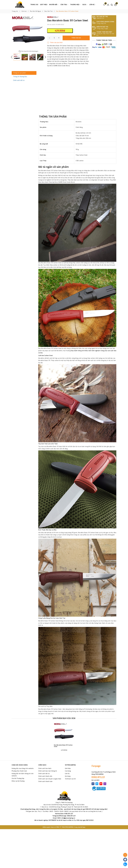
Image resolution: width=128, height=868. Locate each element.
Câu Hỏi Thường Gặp (18, 778)
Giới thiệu (44, 5)
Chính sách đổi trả (44, 774)
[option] (28, 33)
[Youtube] (101, 784)
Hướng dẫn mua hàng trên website (23, 768)
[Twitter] (97, 784)
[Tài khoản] (108, 5)
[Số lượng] (54, 38)
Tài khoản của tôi (70, 779)
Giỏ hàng (68, 776)
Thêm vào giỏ (76, 38)
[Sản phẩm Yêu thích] (104, 5)
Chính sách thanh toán (45, 781)
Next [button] (45, 57)
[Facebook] (93, 784)
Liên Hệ (67, 774)
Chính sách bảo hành (45, 768)
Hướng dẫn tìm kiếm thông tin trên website (23, 775)
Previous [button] (12, 57)
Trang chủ (34, 5)
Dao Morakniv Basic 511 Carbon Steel (63, 746)
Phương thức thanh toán (19, 771)
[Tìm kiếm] (112, 5)
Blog (85, 5)
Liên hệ (92, 5)
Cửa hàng (68, 771)
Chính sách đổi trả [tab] (19, 80)
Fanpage (96, 766)
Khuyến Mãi (54, 5)
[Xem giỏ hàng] (115, 5)
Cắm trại (64, 5)
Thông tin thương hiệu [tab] (20, 77)
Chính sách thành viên (45, 776)
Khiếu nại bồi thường (18, 781)
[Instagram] (105, 784)
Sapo (84, 827)
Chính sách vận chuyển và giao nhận (50, 779)
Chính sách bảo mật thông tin (48, 771)
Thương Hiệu (75, 5)
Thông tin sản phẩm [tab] (20, 73)
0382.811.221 (98, 777)
